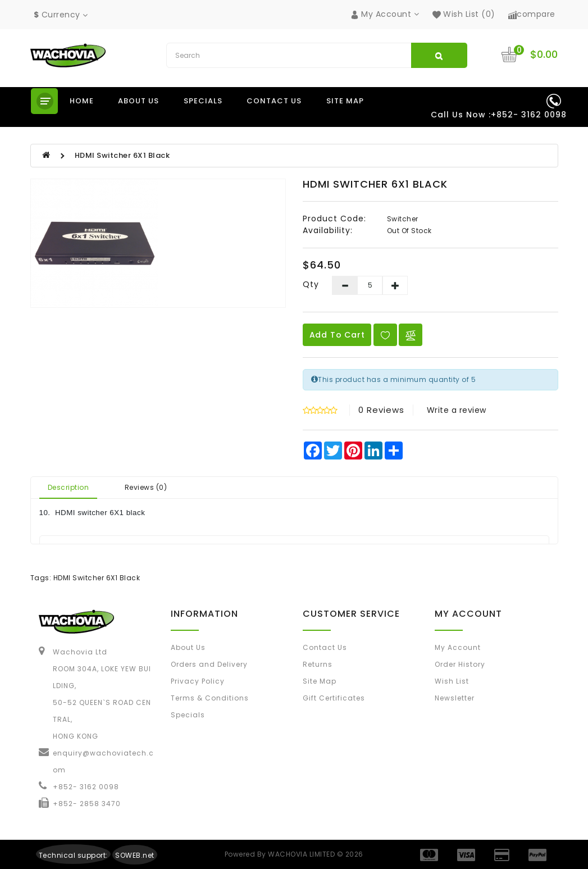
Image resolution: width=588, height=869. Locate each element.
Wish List (452, 681)
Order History (460, 664)
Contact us (274, 101)
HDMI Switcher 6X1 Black (122, 155)
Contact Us (325, 647)
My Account (458, 647)
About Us (188, 647)
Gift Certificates (334, 698)
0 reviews (381, 410)
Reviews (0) (146, 487)
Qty (311, 284)
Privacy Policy (198, 681)
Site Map (345, 101)
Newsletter (455, 698)
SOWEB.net (135, 855)
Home (82, 101)
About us (138, 101)
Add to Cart (337, 335)
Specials (203, 101)
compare (532, 14)
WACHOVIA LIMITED (302, 854)
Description (69, 487)
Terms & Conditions (210, 698)
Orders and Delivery (209, 664)
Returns (318, 664)
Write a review (457, 410)
